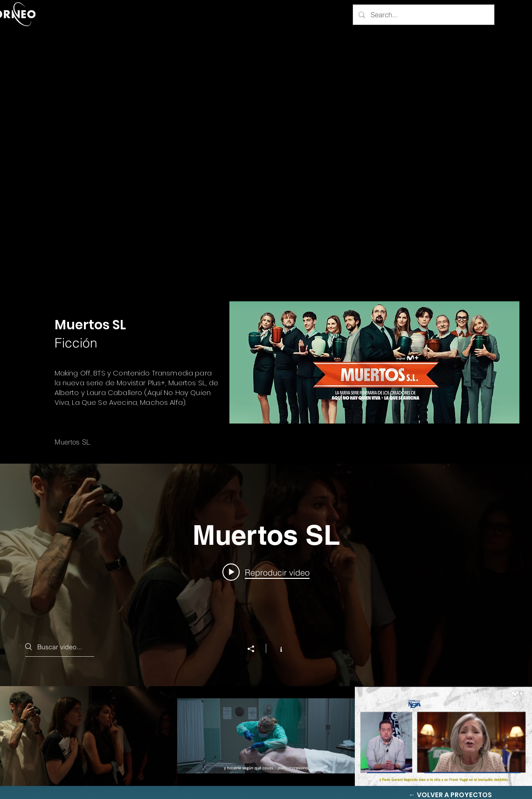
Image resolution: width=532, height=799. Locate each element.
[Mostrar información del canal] (276, 648)
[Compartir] (256, 649)
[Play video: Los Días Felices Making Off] (266, 572)
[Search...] (423, 15)
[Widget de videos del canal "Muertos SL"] (266, 625)
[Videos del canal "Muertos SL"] (266, 736)
